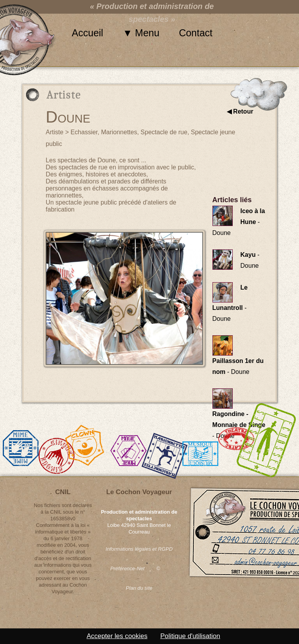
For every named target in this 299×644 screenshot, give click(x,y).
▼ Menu (141, 33)
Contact (196, 33)
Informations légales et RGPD (139, 549)
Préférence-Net (127, 568)
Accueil (88, 33)
